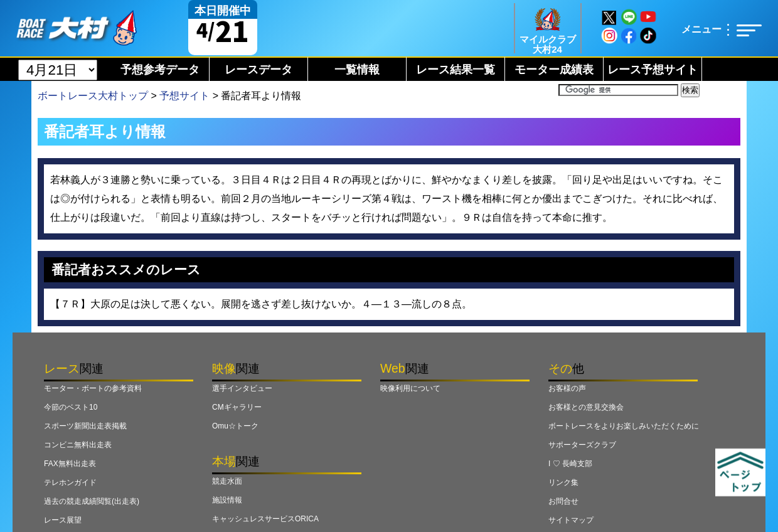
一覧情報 (357, 70)
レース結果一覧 (456, 70)
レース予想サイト (653, 70)
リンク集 (563, 482)
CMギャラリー (237, 407)
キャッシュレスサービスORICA (265, 519)
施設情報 (227, 500)
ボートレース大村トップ (93, 96)
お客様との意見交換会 (586, 407)
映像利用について (410, 388)
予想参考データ (160, 70)
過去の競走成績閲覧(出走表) (92, 501)
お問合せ (563, 501)
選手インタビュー (242, 388)
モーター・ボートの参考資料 (93, 388)
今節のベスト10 (71, 407)
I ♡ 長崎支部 (570, 464)
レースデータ (258, 70)
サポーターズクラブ (582, 445)
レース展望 (63, 520)
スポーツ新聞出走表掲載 (85, 426)
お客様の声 (567, 388)
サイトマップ (571, 520)
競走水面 (227, 481)
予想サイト (184, 96)
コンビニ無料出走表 (78, 445)
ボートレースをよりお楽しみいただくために (624, 426)
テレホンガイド (70, 482)
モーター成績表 (554, 70)
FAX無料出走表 (70, 464)
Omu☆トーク (235, 426)
